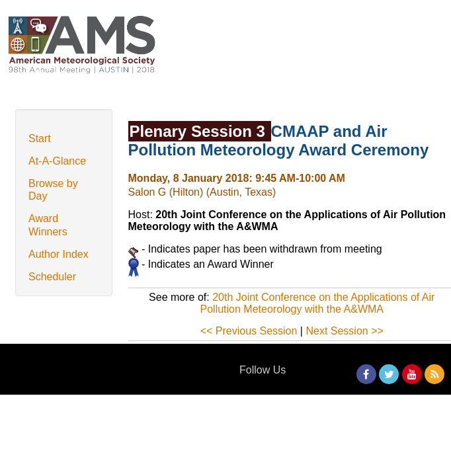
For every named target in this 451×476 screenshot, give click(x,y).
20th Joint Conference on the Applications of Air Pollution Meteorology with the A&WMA (318, 303)
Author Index (59, 254)
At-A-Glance (57, 161)
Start (40, 139)
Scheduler (52, 277)
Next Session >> (344, 331)
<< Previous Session (249, 331)
